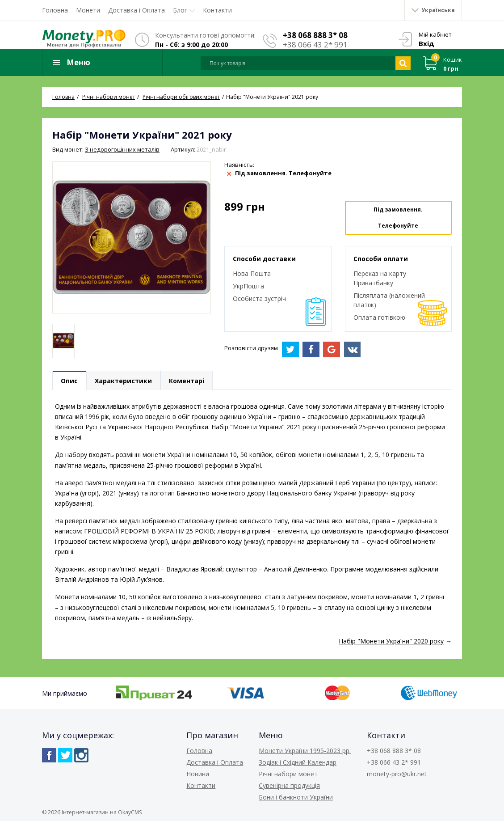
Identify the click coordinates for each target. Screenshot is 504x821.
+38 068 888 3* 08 (315, 35)
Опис (69, 381)
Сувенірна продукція (289, 785)
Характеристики (123, 381)
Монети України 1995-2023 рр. (305, 751)
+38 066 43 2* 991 (315, 44)
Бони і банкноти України (296, 797)
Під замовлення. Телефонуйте (398, 218)
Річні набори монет (288, 774)
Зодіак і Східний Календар (298, 762)
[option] (63, 341)
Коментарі (187, 381)
